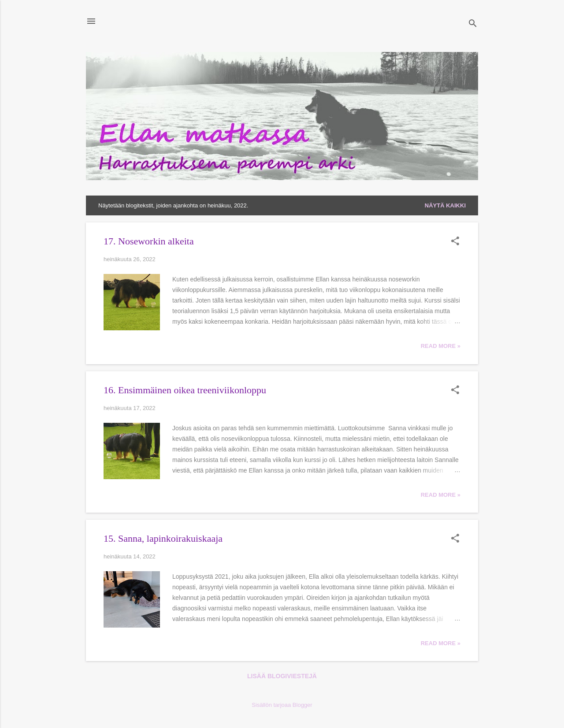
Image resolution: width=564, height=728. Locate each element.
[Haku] (473, 24)
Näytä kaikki (445, 205)
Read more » (441, 346)
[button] (455, 242)
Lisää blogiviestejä (282, 676)
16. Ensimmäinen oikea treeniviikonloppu (185, 390)
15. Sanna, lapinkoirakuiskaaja (163, 538)
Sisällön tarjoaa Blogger (282, 705)
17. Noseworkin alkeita (149, 241)
